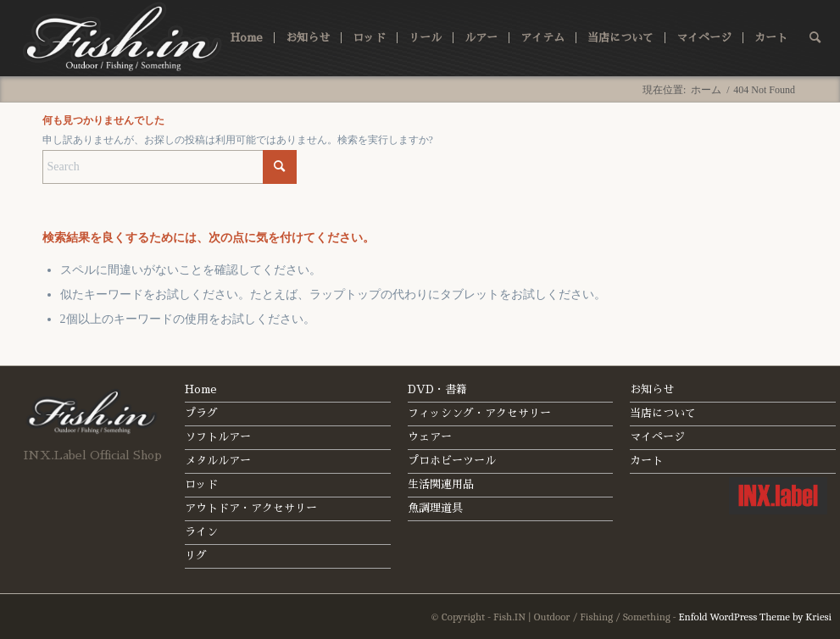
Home (201, 389)
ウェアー (430, 437)
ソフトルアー (218, 437)
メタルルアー (218, 461)
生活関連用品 (441, 484)
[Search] (815, 38)
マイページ (657, 437)
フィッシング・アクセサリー (479, 413)
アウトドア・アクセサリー (251, 508)
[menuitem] (247, 38)
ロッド (201, 484)
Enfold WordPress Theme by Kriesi (756, 617)
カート (646, 461)
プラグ (201, 413)
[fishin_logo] (123, 38)
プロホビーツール (452, 461)
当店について (663, 413)
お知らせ (652, 389)
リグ (196, 556)
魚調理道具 (435, 508)
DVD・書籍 (437, 389)
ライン (201, 532)
